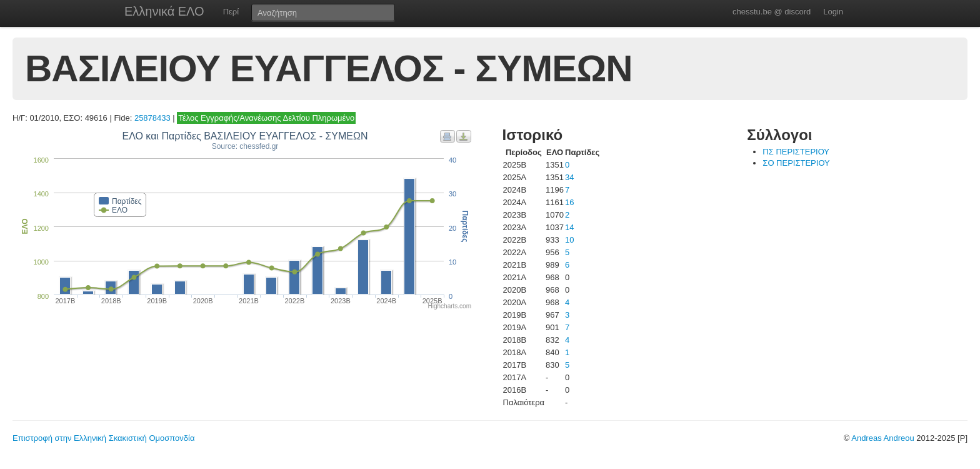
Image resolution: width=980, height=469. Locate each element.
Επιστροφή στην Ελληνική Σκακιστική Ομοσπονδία (103, 438)
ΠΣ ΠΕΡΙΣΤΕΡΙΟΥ (796, 152)
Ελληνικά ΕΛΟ (164, 11)
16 (569, 202)
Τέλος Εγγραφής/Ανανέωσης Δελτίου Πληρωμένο (266, 118)
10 (569, 240)
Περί (231, 12)
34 (569, 177)
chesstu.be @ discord (772, 12)
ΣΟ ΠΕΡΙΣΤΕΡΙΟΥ (796, 163)
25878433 (152, 118)
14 (569, 227)
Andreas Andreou (882, 438)
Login (833, 12)
